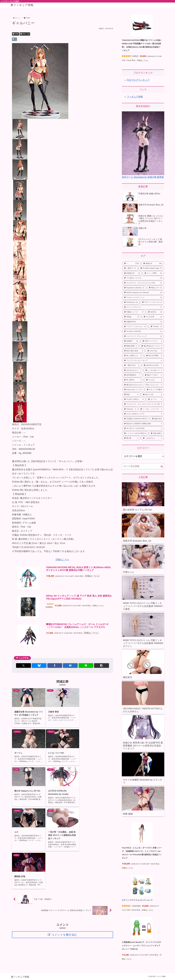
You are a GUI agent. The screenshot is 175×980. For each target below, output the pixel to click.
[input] (143, 466)
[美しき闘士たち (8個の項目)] (133, 356)
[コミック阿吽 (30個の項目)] (153, 273)
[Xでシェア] (23, 665)
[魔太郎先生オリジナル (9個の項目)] (152, 346)
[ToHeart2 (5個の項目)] (130, 409)
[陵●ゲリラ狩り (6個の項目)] (153, 375)
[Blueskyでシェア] (39, 665)
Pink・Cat (25, 34)
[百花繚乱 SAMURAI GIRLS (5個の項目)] (136, 419)
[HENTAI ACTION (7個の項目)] (153, 365)
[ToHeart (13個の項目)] (156, 327)
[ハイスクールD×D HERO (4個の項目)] (135, 433)
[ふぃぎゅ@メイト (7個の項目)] (154, 370)
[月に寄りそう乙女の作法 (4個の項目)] (143, 428)
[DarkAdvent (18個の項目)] (131, 302)
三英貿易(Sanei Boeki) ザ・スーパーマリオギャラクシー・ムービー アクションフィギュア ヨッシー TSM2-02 (141, 946)
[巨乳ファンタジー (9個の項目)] (152, 341)
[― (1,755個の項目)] (131, 263)
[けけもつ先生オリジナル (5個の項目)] (143, 414)
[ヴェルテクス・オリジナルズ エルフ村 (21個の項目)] (143, 283)
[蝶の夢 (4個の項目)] (131, 438)
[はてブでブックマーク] (70, 665)
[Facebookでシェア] (55, 665)
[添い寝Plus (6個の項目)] (133, 380)
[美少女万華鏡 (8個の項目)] (154, 356)
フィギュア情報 (135, 97)
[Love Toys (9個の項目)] (155, 351)
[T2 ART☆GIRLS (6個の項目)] (134, 399)
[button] (101, 665)
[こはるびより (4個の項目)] (153, 438)
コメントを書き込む (64, 859)
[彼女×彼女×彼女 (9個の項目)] (134, 351)
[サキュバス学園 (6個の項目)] (154, 390)
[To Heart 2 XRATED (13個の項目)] (143, 331)
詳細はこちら (63, 560)
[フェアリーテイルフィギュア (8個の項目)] (143, 361)
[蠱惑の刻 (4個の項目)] (157, 419)
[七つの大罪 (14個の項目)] (153, 317)
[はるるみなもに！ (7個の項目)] (132, 370)
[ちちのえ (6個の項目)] (154, 380)
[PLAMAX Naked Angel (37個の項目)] (151, 268)
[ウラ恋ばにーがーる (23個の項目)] (143, 278)
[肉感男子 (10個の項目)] (131, 341)
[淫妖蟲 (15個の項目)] (132, 317)
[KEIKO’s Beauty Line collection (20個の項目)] (143, 293)
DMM (16, 34)
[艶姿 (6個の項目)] (131, 395)
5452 (135, 56)
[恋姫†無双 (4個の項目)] (156, 433)
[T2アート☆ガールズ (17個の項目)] (152, 302)
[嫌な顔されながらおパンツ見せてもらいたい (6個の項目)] (143, 385)
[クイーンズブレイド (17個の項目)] (143, 307)
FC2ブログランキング (138, 80)
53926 (49, 607)
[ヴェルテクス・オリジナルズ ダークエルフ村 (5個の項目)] (143, 404)
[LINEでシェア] (86, 665)
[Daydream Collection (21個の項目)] (134, 288)
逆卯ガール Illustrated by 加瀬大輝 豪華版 (143, 177)
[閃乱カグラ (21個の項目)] (155, 288)
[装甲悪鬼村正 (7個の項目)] (132, 375)
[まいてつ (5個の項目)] (155, 399)
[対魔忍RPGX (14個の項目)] (143, 322)
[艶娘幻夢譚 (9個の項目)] (130, 346)
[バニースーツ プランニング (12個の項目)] (143, 336)
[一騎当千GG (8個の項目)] (132, 365)
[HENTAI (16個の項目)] (155, 312)
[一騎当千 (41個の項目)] (130, 268)
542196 (136, 906)
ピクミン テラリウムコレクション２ (137, 900)
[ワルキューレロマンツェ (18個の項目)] (143, 297)
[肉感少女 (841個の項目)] (153, 263)
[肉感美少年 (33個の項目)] (132, 273)
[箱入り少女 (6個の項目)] (153, 395)
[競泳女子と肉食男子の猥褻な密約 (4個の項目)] (143, 424)
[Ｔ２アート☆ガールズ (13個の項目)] (135, 327)
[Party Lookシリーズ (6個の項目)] (133, 390)
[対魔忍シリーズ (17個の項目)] (134, 312)
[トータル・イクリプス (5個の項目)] (151, 409)
